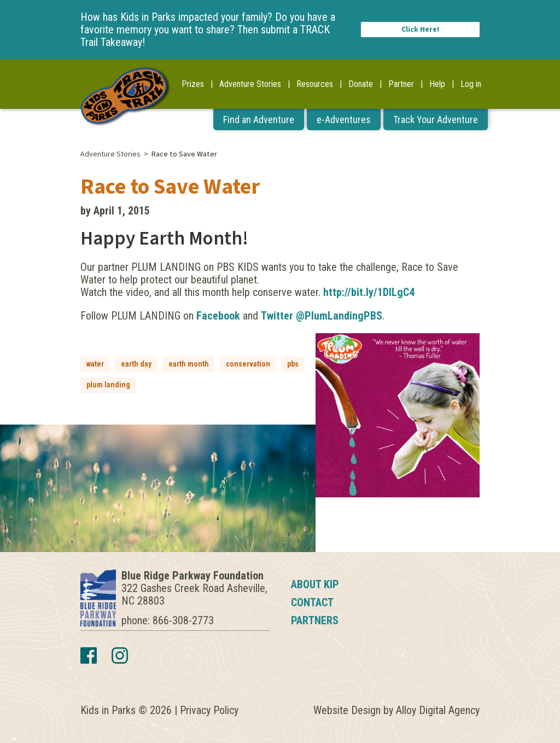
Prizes (193, 84)
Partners (315, 620)
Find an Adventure (259, 120)
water (95, 364)
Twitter (277, 316)
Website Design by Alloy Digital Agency (396, 710)
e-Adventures (344, 120)
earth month (189, 364)
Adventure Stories (250, 84)
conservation (248, 364)
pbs (293, 364)
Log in (471, 84)
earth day (136, 364)
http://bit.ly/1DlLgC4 (369, 292)
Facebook (218, 316)
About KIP (315, 584)
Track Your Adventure (436, 120)
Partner (401, 84)
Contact (312, 602)
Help (437, 84)
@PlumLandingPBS (339, 316)
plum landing (108, 385)
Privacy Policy (209, 710)
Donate (361, 84)
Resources (315, 84)
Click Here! (420, 30)
